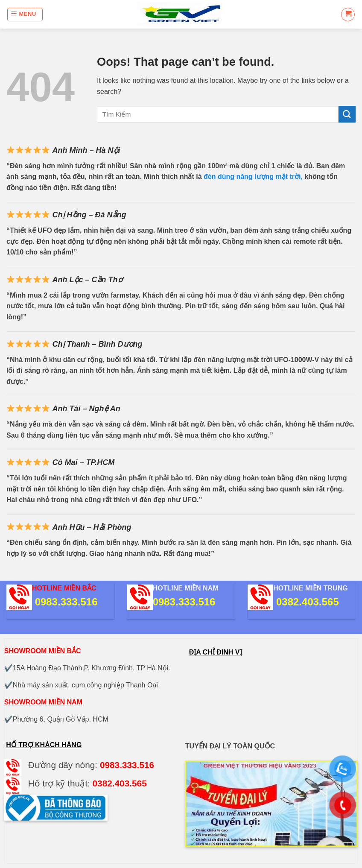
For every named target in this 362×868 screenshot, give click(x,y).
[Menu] (25, 15)
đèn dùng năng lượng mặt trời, (253, 177)
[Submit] (347, 114)
